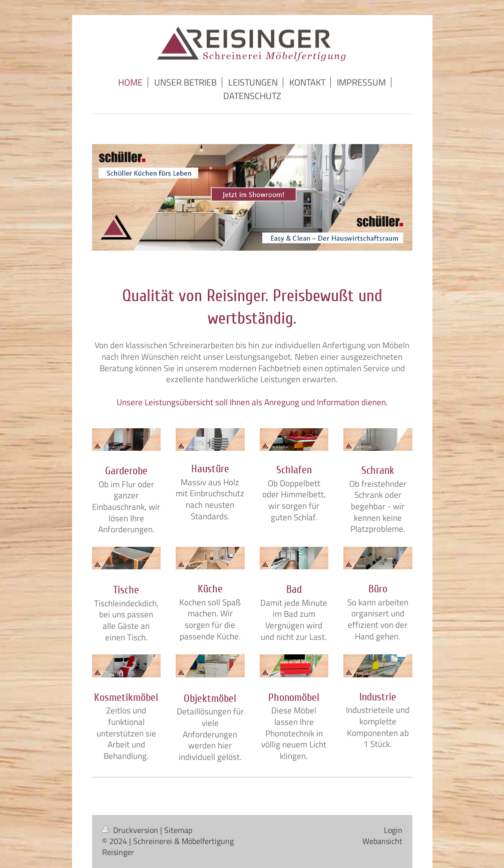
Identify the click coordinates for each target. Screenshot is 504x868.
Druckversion (131, 830)
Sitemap (178, 830)
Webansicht (382, 841)
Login (393, 830)
